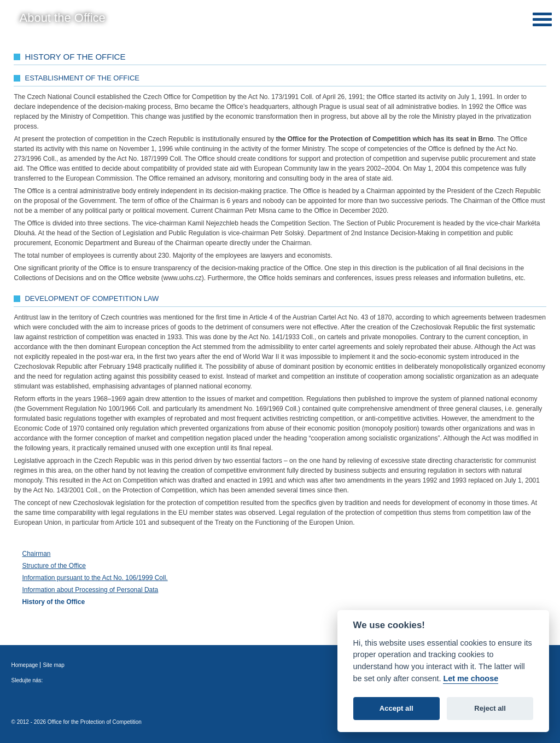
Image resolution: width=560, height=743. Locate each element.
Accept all (396, 708)
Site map (53, 665)
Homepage (24, 665)
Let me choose (471, 678)
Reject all (490, 708)
